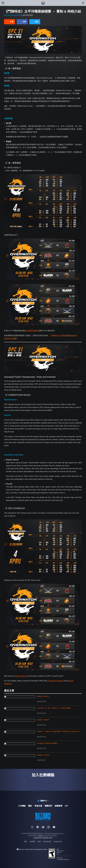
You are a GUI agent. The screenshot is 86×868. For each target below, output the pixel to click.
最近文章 (9, 691)
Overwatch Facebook (56, 681)
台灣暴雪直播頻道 (33, 331)
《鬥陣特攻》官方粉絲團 (59, 335)
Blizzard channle (21, 676)
